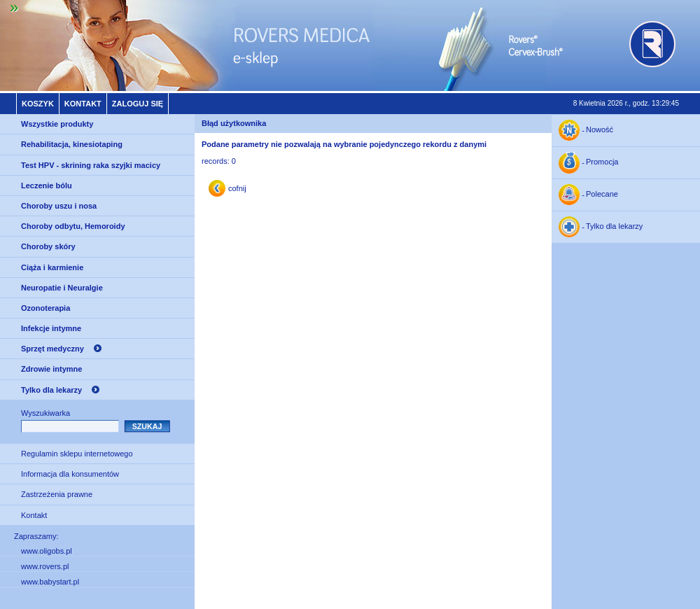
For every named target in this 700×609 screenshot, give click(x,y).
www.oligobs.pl (47, 551)
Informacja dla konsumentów (70, 474)
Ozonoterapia (45, 308)
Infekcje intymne (51, 328)
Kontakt (83, 104)
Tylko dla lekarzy (51, 390)
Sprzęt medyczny (52, 349)
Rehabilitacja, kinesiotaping (72, 144)
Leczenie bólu (47, 185)
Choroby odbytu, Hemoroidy (73, 226)
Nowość (600, 130)
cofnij (237, 188)
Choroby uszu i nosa (59, 206)
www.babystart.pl (50, 582)
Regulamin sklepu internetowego (77, 454)
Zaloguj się (138, 104)
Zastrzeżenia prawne (57, 494)
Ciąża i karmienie (52, 267)
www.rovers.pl (45, 566)
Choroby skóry (48, 246)
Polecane (602, 195)
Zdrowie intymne (51, 369)
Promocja (602, 162)
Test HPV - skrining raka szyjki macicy (91, 165)
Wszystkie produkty (57, 124)
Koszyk (38, 104)
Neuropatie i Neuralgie (62, 288)
